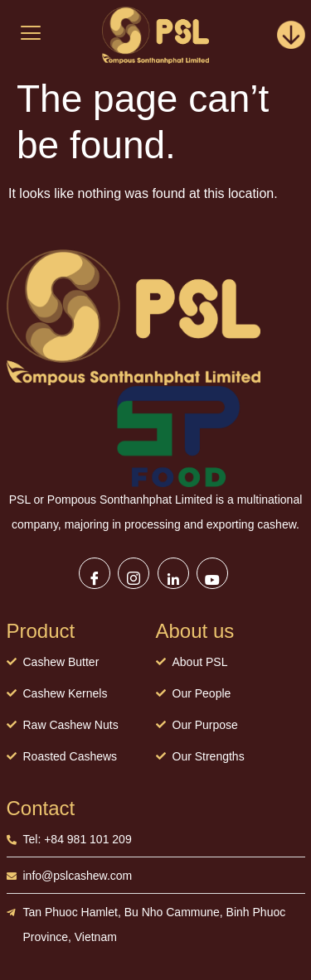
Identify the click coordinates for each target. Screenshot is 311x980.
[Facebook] (95, 573)
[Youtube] (212, 573)
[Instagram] (134, 573)
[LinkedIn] (173, 573)
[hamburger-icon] (31, 35)
